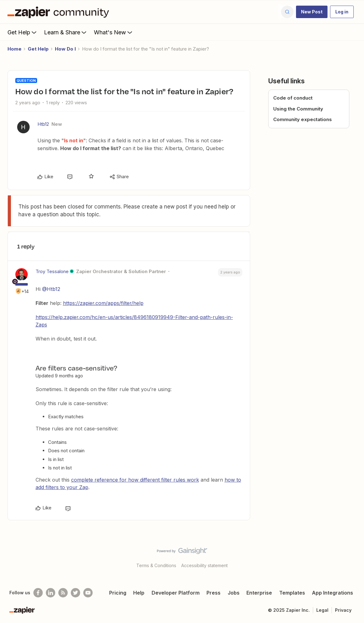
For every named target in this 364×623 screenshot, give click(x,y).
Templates (292, 593)
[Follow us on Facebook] (38, 593)
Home (15, 49)
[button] (312, 12)
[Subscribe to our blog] (63, 593)
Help (139, 593)
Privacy (343, 610)
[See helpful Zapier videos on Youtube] (88, 593)
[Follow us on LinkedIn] (51, 593)
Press (214, 593)
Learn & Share (66, 32)
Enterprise (259, 593)
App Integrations (332, 593)
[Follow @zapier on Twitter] (75, 593)
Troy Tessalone (52, 271)
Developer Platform (176, 593)
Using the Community (298, 109)
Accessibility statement (204, 565)
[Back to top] (352, 556)
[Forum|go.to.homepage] (60, 12)
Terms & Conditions (156, 565)
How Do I (65, 49)
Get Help (23, 32)
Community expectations (303, 119)
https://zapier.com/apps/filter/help (103, 303)
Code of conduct (293, 98)
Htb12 (43, 124)
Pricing (118, 593)
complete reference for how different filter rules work (135, 480)
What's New (114, 32)
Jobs (234, 593)
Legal (322, 610)
